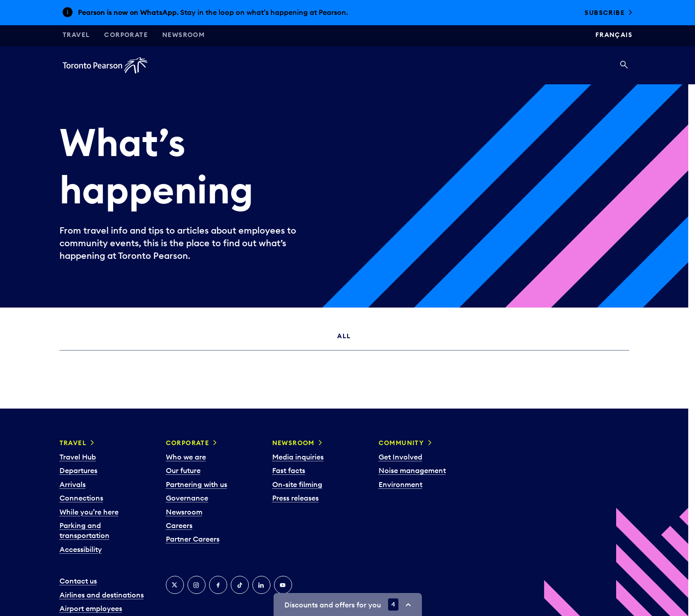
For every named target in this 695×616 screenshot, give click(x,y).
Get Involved (400, 457)
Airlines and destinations (102, 595)
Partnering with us (197, 484)
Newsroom (183, 35)
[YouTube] (283, 585)
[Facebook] (218, 585)
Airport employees (91, 608)
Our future (183, 470)
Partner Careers (193, 539)
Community (402, 443)
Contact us (78, 581)
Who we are (186, 457)
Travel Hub (78, 457)
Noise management (412, 470)
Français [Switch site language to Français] (614, 35)
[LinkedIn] (261, 585)
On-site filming (297, 484)
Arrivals (73, 484)
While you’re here (89, 512)
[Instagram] (197, 585)
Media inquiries (298, 457)
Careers (179, 525)
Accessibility (81, 549)
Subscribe (605, 13)
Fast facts (289, 470)
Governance (187, 498)
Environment (400, 484)
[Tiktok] (240, 585)
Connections (81, 498)
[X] (175, 585)
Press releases (295, 498)
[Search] (624, 65)
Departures (78, 470)
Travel (76, 35)
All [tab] (344, 336)
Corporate (126, 35)
